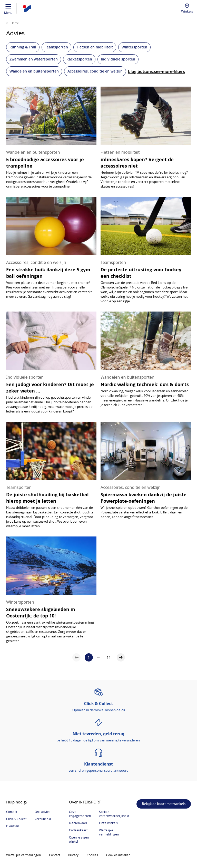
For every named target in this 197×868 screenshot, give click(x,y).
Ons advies (42, 812)
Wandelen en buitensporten (34, 71)
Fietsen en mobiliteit (95, 47)
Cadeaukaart (78, 830)
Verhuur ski (43, 819)
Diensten (13, 826)
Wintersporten (134, 47)
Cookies (92, 855)
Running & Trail (23, 47)
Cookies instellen (118, 855)
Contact (12, 812)
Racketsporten (79, 59)
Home (15, 23)
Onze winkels (108, 823)
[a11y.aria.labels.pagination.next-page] (121, 657)
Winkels (187, 11)
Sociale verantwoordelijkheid (114, 814)
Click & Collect (16, 819)
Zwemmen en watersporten (34, 59)
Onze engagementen (80, 814)
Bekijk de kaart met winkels (164, 804)
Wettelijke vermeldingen (109, 832)
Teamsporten (56, 47)
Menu (8, 8)
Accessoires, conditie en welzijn (95, 71)
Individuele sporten (118, 59)
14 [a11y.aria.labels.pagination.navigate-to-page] (109, 657)
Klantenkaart (78, 823)
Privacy (73, 855)
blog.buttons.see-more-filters (156, 71)
